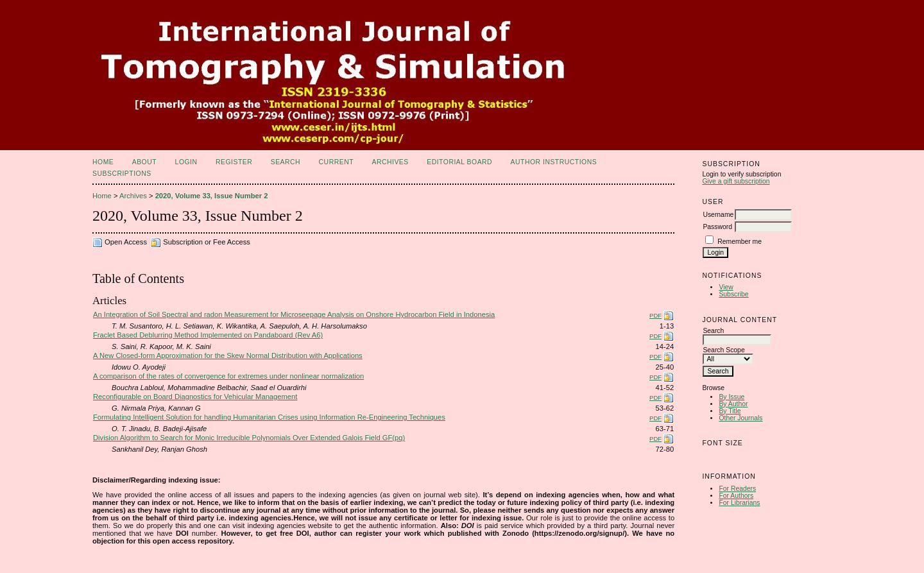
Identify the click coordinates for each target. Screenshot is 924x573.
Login (186, 162)
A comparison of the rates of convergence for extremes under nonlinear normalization (228, 376)
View (726, 287)
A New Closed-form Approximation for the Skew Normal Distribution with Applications (228, 355)
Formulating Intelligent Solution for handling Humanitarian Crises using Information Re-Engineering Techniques (269, 417)
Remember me (740, 242)
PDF (655, 315)
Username (718, 215)
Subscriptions (122, 174)
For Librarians (739, 503)
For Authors (736, 496)
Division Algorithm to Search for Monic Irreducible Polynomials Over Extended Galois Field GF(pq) (249, 438)
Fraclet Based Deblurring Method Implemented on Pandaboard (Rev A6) (208, 335)
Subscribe (733, 294)
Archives (390, 162)
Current (336, 162)
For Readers (737, 489)
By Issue (732, 397)
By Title (730, 411)
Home (103, 162)
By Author (733, 404)
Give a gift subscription (736, 181)
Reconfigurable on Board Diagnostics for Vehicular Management (195, 397)
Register (234, 162)
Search (286, 162)
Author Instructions (554, 162)
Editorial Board (459, 162)
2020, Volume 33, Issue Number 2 (212, 196)
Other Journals (740, 418)
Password (717, 227)
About (144, 162)
